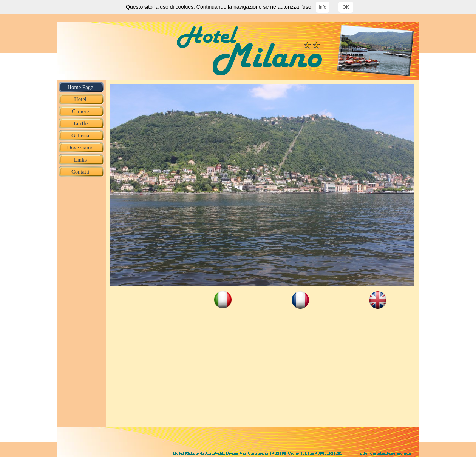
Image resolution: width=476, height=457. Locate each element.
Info (323, 7)
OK (346, 7)
